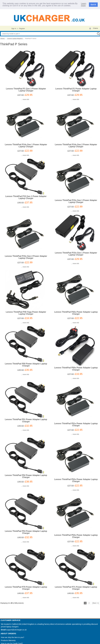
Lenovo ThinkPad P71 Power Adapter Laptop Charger (76, 587)
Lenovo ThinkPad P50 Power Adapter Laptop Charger (26, 364)
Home (2, 38)
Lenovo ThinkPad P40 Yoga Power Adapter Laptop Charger (26, 312)
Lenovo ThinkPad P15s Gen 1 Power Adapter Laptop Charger (76, 200)
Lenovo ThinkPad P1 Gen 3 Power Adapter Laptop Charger (26, 89)
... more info (25, 99)
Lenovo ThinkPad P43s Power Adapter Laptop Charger (76, 312)
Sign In (14, 28)
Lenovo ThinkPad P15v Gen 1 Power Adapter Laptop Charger (76, 253)
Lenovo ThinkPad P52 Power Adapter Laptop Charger (26, 476)
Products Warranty (8, 640)
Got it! (93, 4)
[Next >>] (96, 602)
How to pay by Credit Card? (12, 643)
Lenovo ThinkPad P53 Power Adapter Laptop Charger (26, 531)
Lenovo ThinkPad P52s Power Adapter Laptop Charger (76, 480)
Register (22, 28)
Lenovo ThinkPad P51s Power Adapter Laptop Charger (76, 424)
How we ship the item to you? (13, 637)
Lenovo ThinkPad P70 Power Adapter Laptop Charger (26, 587)
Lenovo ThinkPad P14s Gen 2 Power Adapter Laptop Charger (76, 145)
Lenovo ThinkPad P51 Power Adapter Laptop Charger (26, 420)
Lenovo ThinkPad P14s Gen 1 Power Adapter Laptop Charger (26, 145)
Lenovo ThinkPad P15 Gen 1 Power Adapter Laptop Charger (26, 196)
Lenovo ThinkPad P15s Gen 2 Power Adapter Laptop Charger (26, 256)
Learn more (84, 4)
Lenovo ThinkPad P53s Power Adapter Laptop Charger (76, 535)
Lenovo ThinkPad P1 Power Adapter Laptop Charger (76, 89)
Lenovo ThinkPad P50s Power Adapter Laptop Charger (76, 368)
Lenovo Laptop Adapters (15, 38)
